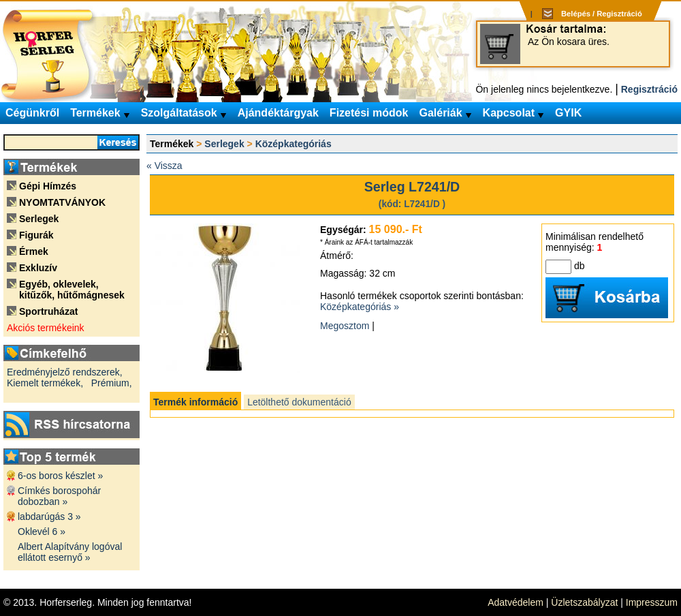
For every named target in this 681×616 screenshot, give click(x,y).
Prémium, (112, 383)
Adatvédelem (516, 602)
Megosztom (345, 326)
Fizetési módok (369, 113)
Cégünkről (32, 113)
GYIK (568, 113)
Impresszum (652, 602)
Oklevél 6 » (42, 532)
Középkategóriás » (360, 307)
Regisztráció (649, 89)
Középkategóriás (294, 144)
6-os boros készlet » (60, 476)
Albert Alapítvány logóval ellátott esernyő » (70, 552)
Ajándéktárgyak (278, 113)
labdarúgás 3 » (49, 517)
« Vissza (164, 166)
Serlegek (224, 144)
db (580, 266)
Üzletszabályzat (584, 602)
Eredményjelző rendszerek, (65, 372)
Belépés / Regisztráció (602, 14)
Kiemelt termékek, (45, 383)
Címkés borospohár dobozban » (59, 496)
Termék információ (195, 402)
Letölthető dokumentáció (299, 402)
